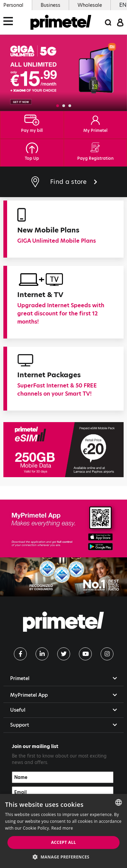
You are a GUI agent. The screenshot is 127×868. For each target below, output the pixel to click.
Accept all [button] (64, 842)
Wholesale (90, 5)
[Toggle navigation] (10, 22)
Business (50, 5)
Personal (13, 5)
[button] (58, 106)
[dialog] (63, 831)
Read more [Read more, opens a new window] (62, 828)
